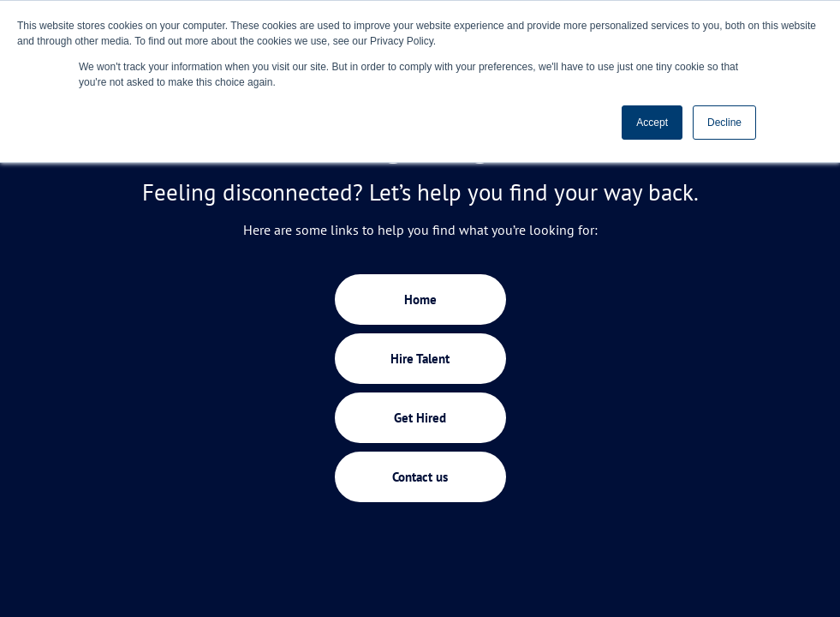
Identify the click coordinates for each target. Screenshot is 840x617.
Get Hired (420, 418)
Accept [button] (652, 123)
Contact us (420, 477)
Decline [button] (724, 123)
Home (420, 300)
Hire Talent (420, 359)
